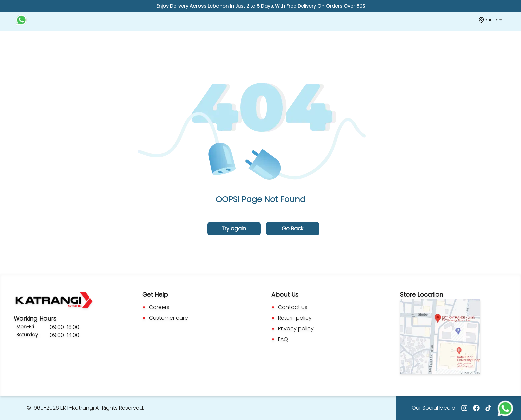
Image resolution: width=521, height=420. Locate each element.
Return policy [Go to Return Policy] (295, 318)
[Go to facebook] (476, 408)
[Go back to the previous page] (293, 229)
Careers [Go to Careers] (159, 307)
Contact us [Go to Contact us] (293, 307)
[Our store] (490, 20)
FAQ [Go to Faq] (283, 339)
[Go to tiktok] (488, 408)
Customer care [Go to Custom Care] (169, 318)
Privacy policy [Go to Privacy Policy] (296, 329)
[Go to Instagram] (464, 408)
